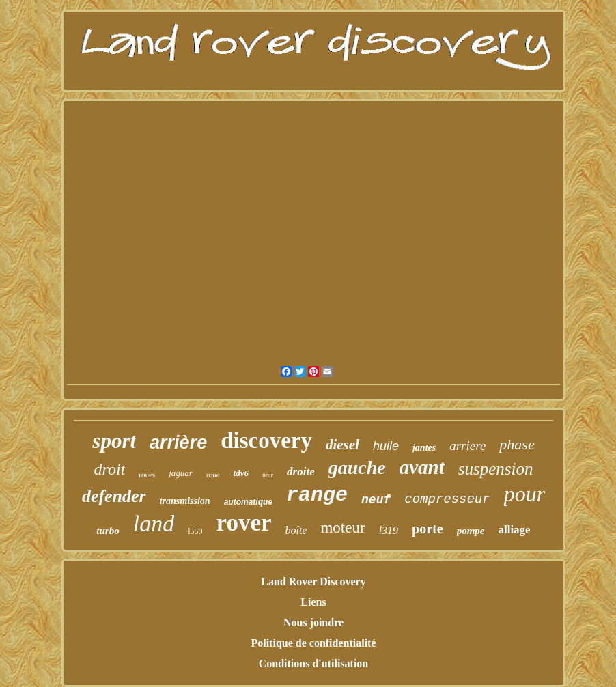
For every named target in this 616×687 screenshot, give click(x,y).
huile (386, 446)
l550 (195, 531)
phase (517, 444)
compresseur (447, 499)
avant (422, 467)
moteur (342, 528)
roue (213, 475)
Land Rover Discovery (313, 581)
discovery (266, 440)
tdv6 (241, 473)
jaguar (181, 473)
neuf (376, 500)
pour (524, 494)
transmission (185, 501)
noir (268, 475)
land (154, 523)
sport (114, 441)
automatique (248, 502)
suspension (496, 469)
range (317, 495)
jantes (424, 448)
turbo (108, 531)
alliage (514, 530)
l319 (389, 530)
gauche (357, 467)
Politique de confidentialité (313, 643)
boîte (296, 530)
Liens (313, 602)
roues (147, 475)
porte (428, 529)
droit (110, 469)
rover (243, 523)
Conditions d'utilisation (314, 663)
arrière (178, 443)
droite (301, 472)
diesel (342, 445)
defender (114, 496)
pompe (471, 531)
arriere (467, 446)
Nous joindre (313, 622)
